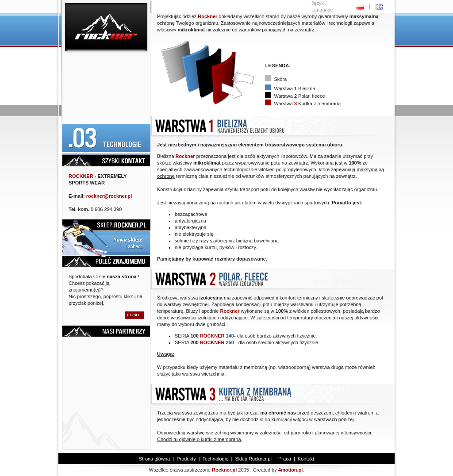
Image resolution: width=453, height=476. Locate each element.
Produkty (186, 459)
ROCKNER (81, 176)
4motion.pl (291, 470)
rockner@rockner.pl (109, 196)
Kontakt (306, 459)
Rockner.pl (224, 470)
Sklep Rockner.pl (253, 459)
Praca (285, 459)
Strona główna (154, 459)
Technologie (216, 459)
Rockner (207, 16)
